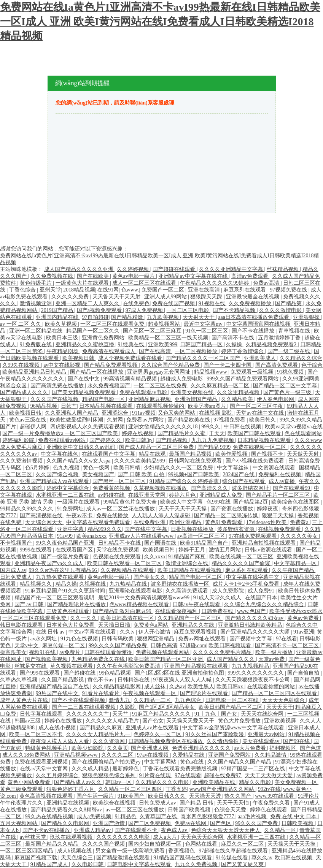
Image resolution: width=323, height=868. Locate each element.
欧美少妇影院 (88, 748)
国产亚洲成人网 (150, 748)
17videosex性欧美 (267, 522)
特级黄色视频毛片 (47, 748)
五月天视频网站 (19, 823)
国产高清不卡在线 (234, 338)
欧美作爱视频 (232, 454)
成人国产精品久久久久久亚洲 (80, 269)
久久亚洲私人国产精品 (72, 413)
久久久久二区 (118, 755)
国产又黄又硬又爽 (243, 864)
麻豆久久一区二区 (243, 844)
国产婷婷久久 (106, 440)
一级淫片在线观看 (79, 502)
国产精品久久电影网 (66, 823)
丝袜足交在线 (31, 666)
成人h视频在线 (75, 851)
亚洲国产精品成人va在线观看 (55, 481)
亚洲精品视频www (76, 755)
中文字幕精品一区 (296, 563)
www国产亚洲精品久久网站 (223, 789)
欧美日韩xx (231, 687)
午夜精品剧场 (63, 351)
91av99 (66, 536)
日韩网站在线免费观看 (196, 461)
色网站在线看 (202, 844)
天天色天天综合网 (203, 837)
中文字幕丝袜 (234, 468)
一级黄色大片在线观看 (83, 283)
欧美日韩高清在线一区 (128, 618)
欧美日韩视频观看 (231, 645)
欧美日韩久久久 (167, 796)
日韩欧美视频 (298, 823)
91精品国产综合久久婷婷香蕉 (185, 481)
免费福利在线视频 (280, 474)
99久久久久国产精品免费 (118, 645)
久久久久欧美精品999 (140, 461)
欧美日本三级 (63, 338)
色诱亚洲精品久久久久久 (202, 748)
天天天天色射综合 (284, 700)
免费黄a (300, 522)
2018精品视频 (79, 290)
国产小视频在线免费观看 (256, 461)
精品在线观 (153, 454)
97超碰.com (193, 645)
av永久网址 (44, 639)
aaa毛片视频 (253, 817)
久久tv (128, 632)
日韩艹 (69, 406)
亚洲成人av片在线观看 (153, 728)
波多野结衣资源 (237, 529)
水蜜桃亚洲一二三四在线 (66, 495)
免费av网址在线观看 (203, 639)
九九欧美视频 (164, 317)
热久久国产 (239, 796)
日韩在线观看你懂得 (109, 652)
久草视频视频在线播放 (161, 488)
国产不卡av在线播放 (47, 830)
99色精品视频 (116, 673)
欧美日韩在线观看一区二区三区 (125, 563)
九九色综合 (189, 700)
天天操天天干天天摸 (292, 844)
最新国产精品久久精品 (53, 844)
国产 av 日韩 (30, 604)
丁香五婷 (176, 789)
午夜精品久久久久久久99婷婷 (215, 283)
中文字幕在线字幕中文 (253, 577)
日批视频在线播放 (193, 529)
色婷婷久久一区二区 (158, 734)
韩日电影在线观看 (22, 625)
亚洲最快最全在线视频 (253, 297)
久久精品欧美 (238, 399)
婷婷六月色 (183, 495)
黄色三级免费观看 (22, 789)
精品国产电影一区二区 (196, 577)
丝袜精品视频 (283, 269)
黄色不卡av (101, 680)
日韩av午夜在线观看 (197, 604)
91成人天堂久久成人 (218, 598)
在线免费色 (136, 303)
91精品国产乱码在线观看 (183, 858)
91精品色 (126, 817)
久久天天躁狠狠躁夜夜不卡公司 (253, 680)
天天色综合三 (78, 858)
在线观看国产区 (75, 550)
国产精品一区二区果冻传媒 (227, 516)
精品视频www (211, 372)
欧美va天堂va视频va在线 (294, 427)
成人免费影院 (229, 591)
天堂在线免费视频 (118, 550)
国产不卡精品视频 (235, 310)
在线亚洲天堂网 (148, 495)
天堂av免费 (272, 659)
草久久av (262, 858)
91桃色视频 (291, 372)
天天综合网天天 (45, 522)
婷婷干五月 (193, 550)
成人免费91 (262, 591)
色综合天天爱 (231, 810)
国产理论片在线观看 (205, 693)
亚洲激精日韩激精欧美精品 (251, 625)
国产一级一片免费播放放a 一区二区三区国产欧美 (61, 433)
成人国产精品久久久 (231, 659)
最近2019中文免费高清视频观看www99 (145, 598)
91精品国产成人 (50, 864)
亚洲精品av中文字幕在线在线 (193, 276)
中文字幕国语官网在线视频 (259, 324)
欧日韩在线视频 (294, 858)
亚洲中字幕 (71, 529)
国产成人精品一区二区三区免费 (157, 447)
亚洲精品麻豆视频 (150, 399)
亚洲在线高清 (205, 290)
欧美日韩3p (139, 440)
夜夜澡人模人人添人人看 (60, 741)
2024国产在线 (239, 474)
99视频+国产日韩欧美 (194, 474)
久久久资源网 (110, 741)
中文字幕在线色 (60, 454)
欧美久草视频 (62, 324)
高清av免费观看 (251, 276)
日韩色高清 (164, 645)
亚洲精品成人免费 (221, 495)
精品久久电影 (256, 782)
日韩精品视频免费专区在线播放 (166, 741)
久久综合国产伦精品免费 (171, 365)
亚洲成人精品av (93, 830)
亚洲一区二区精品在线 (37, 331)
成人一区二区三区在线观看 (145, 283)
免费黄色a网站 (151, 625)
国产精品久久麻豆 (102, 728)
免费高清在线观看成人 (110, 351)
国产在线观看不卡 (137, 830)
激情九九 (120, 700)
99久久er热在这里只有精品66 (64, 570)
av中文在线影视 (63, 365)
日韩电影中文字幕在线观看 (140, 864)
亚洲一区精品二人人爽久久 (88, 303)
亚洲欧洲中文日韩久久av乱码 (82, 447)
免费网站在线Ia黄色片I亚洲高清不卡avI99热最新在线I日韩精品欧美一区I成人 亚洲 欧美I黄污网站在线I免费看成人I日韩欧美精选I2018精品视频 (160, 21)
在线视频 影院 (216, 413)
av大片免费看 (251, 748)
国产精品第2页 (251, 502)
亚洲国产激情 (110, 823)
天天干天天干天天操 (183, 509)
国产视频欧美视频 (47, 659)
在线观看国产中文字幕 (109, 454)
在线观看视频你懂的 (161, 406)
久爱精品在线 (189, 755)
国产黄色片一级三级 (288, 392)
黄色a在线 (193, 762)
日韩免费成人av (158, 803)
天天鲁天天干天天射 (117, 297)
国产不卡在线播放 (254, 331)
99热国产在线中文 (58, 693)
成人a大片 (165, 837)
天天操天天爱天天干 (191, 721)
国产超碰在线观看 (175, 269)
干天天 (217, 433)
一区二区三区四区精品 (27, 851)
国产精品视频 (172, 440)
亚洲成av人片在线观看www (142, 536)
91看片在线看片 (102, 693)
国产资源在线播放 (232, 509)
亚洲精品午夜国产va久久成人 (50, 563)
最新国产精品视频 (191, 454)
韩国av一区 (119, 782)
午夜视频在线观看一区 (150, 693)
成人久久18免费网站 (27, 755)
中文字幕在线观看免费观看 (99, 522)
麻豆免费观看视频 (196, 632)
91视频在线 (213, 303)
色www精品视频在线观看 (140, 604)
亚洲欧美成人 (261, 358)
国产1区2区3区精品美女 (168, 707)
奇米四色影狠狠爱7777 (208, 817)
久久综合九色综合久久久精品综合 (265, 604)
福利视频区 (283, 748)
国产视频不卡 (268, 454)
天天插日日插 (115, 625)
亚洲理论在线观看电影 (136, 591)
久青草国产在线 (159, 817)
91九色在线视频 (80, 639)
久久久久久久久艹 (88, 714)
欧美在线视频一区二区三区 (242, 557)
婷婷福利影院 (19, 440)
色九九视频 (67, 468)
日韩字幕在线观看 (42, 714)
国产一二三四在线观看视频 (84, 707)
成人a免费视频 (95, 817)
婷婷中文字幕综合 (68, 488)
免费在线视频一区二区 (260, 447)
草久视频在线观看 (72, 666)
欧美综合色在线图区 (296, 502)
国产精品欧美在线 (189, 420)
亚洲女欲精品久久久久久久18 (164, 427)
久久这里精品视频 (239, 392)
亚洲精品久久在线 (194, 625)
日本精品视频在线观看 (107, 406)
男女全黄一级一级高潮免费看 (131, 851)
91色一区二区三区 (207, 331)
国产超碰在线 (80, 673)
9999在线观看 (37, 550)
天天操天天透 (206, 796)
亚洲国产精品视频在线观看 (197, 666)
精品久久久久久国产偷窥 (242, 563)
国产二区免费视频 (150, 823)
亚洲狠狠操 (307, 317)
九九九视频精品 (251, 666)
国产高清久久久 (210, 488)
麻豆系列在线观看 (245, 290)
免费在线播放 (113, 516)
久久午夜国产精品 (294, 570)
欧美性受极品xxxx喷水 (296, 611)
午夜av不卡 (80, 516)
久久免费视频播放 (251, 303)
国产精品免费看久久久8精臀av (67, 810)
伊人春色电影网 (276, 399)
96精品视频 (45, 406)
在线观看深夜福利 (177, 611)
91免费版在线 (37, 345)
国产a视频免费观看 (100, 310)
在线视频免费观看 (280, 529)
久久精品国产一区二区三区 (190, 618)
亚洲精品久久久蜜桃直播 (86, 345)
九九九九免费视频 (213, 440)
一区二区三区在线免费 (161, 386)
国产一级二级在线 (290, 351)
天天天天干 (280, 707)
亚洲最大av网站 (267, 734)
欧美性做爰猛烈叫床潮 (77, 420)
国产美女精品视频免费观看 (84, 392)
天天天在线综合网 (263, 714)
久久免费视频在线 (53, 276)
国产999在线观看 (41, 673)
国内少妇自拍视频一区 (156, 844)
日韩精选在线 (134, 680)
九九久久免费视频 (197, 864)
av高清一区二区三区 (202, 536)
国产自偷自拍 (304, 673)
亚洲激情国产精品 (197, 399)
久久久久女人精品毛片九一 (99, 734)
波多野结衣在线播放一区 (181, 584)
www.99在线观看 (275, 796)
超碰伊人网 (34, 427)
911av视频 (144, 413)
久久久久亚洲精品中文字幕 (232, 269)
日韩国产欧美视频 (190, 810)
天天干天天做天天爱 (269, 775)
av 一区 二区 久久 (21, 324)
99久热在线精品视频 (50, 817)
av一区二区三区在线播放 (136, 810)
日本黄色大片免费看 (71, 625)
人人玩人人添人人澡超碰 (162, 516)
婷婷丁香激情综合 (243, 351)
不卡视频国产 (17, 543)
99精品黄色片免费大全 (131, 502)
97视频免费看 (230, 420)
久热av (177, 687)
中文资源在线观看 (275, 468)
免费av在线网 (191, 823)
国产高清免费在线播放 (58, 386)
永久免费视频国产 (110, 386)
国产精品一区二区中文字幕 (286, 386)
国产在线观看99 (292, 488)
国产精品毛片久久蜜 (182, 433)
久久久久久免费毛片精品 (223, 652)
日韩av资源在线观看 (269, 550)
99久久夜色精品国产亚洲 (66, 543)
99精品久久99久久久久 (27, 509)
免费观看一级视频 (253, 372)
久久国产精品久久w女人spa (79, 461)
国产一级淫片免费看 (66, 557)
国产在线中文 (84, 379)
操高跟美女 (13, 652)
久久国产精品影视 (63, 680)
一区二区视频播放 (197, 351)
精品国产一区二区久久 (94, 331)
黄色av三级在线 (28, 420)
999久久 (211, 427)
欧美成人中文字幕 (182, 502)
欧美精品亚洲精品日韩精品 (35, 372)
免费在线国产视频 (174, 303)
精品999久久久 (105, 529)
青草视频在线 (295, 331)
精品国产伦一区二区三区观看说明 (55, 598)
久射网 (116, 420)
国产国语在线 (161, 543)
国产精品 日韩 (197, 803)
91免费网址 (70, 509)
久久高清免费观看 (188, 591)
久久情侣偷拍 (223, 741)
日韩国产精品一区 (202, 345)
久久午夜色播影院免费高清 (129, 666)
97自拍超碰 (95, 317)
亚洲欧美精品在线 (215, 782)
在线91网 (108, 290)
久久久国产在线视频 (55, 399)
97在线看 (286, 639)
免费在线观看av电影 (144, 392)
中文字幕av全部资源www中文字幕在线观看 (234, 728)
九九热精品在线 (129, 584)
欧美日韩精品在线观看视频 (190, 570)
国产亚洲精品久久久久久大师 (256, 632)
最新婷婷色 (126, 769)
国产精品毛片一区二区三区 (278, 495)
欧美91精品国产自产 (205, 543)
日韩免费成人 (17, 577)
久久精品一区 (281, 830)
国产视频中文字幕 (251, 639)
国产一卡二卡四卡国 (228, 365)
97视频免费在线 (289, 290)
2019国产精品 (58, 310)
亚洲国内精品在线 (58, 317)
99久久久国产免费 (257, 823)
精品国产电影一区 (104, 399)
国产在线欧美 (94, 276)
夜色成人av (175, 830)
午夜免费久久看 (272, 803)
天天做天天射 (304, 454)
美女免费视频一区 (297, 782)
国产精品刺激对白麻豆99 (123, 611)
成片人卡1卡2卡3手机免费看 (247, 584)
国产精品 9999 (214, 447)
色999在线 (219, 502)
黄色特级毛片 (37, 283)
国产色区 (221, 823)
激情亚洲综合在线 (188, 563)
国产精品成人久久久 (25, 392)
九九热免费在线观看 (60, 577)
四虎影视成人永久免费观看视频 (88, 427)
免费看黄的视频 (112, 488)
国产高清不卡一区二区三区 (288, 645)
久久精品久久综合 (301, 358)
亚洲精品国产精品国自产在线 (55, 687)
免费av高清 (267, 283)
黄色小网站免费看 (30, 782)
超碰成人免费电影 (182, 379)
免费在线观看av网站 (63, 440)
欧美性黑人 (201, 687)
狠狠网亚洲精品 (156, 639)
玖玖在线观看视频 (72, 837)
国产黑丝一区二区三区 (120, 481)
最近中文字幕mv (204, 324)
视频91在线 (43, 652)
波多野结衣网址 (251, 488)
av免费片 (71, 652)
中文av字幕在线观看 (93, 632)
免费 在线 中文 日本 (294, 817)
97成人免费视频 (145, 310)
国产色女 (153, 721)
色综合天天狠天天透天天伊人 (226, 830)
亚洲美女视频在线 (193, 392)
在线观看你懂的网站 (272, 687)
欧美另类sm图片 (208, 406)
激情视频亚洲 (37, 303)
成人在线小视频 (58, 728)
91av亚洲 (304, 632)
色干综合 (312, 365)
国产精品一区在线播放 (97, 372)
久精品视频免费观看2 (272, 345)
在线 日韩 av (51, 632)
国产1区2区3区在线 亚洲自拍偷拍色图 (180, 673)
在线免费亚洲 (150, 522)
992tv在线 (269, 789)
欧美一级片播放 (275, 652)
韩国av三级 (28, 721)
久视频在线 (93, 584)
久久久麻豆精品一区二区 (221, 386)
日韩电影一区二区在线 (232, 700)
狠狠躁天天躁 (207, 297)
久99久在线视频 (22, 365)
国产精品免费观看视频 (111, 365)
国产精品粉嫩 (128, 317)
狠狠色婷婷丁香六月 (71, 789)
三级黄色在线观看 (68, 611)
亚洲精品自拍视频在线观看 (264, 543)
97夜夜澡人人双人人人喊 (183, 680)
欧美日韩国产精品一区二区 (231, 707)
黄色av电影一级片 (134, 276)
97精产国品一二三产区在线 (254, 769)
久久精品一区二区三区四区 (131, 789)
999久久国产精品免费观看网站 (243, 379)
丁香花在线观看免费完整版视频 (181, 769)
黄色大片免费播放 (240, 721)
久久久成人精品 (91, 769)
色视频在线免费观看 (118, 557)
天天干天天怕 (234, 803)
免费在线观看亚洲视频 (42, 762)
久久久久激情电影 (281, 310)
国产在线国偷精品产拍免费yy (107, 762)
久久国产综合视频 (58, 474)
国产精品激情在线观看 (124, 858)
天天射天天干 (199, 317)
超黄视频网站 (165, 324)
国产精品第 (289, 303)
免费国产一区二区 (164, 290)
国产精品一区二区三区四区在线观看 (275, 693)
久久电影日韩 (88, 864)
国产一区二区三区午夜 (257, 406)
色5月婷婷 (38, 468)
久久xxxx (155, 557)
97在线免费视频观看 (253, 536)
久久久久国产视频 (104, 844)
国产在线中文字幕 (146, 529)
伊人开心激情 (155, 632)
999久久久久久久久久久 (257, 673)
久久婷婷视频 (134, 269)
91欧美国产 (132, 796)
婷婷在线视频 (138, 433)
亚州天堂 (50, 290)
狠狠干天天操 (278, 516)
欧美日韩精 (127, 468)
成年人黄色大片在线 (25, 700)
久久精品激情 (271, 755)
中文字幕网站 (161, 762)
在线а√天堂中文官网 (44, 769)
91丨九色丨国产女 (216, 714)
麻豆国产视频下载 (37, 858)
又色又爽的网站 (177, 413)
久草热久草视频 (19, 680)
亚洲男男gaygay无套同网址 (159, 372)
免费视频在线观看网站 (163, 652)
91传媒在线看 (232, 858)
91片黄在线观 (156, 775)
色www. (130, 290)
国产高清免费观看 (277, 365)
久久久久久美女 (300, 536)
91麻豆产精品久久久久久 (162, 714)
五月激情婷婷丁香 (280, 338)
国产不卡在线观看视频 (79, 700)
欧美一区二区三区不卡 (37, 734)
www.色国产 (252, 611)
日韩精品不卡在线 (120, 543)
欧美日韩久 (263, 420)
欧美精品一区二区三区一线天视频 (169, 338)
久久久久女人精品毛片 (113, 721)
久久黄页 (118, 748)
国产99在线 (297, 741)
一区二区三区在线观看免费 (113, 324)
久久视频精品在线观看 (128, 570)
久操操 (235, 345)
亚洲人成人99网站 (166, 297)
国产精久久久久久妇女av (255, 618)
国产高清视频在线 (42, 516)
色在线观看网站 (303, 433)
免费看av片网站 (146, 420)
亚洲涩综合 (116, 413)
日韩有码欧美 (118, 639)
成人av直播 (282, 481)
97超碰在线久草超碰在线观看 (234, 851)
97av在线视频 (154, 755)
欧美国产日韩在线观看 (255, 433)
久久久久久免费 (71, 297)
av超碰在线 (112, 495)
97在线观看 (188, 775)
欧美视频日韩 (79, 358)
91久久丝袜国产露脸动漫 (215, 734)
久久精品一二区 (153, 700)
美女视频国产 (99, 474)
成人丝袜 (156, 687)
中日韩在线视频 (243, 427)
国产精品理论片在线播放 (77, 604)
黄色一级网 (97, 468)
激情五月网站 (226, 550)
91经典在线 (132, 345)
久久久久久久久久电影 (124, 837)
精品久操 (66, 584)
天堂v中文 (27, 645)
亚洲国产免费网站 (230, 755)
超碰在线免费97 (223, 775)
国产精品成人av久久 (79, 782)
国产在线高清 (156, 351)
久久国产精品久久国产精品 (240, 762)
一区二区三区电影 (188, 310)
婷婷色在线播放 (64, 721)
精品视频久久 (37, 584)
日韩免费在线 (218, 611)
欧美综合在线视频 (115, 803)
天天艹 (121, 714)
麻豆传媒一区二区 (64, 645)
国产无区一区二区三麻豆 (153, 331)
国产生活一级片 (96, 796)
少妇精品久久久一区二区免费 (179, 468)
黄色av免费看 (304, 618)
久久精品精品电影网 (118, 687)
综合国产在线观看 (244, 481)
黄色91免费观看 (224, 522)
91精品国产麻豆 (188, 557)
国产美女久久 (150, 577)
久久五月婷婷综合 (58, 775)
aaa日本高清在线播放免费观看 (254, 317)
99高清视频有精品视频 (131, 379)
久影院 (128, 707)
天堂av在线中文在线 (260, 413)
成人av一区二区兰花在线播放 (121, 509)
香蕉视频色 (182, 851)
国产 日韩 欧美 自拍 (142, 474)
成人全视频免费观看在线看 (131, 358)
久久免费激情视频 (22, 461)
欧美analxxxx (91, 536)
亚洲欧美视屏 (281, 721)
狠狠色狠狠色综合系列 (110, 775)
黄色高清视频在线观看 (47, 796)
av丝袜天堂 (34, 837)
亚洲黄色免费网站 (104, 338)
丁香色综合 (23, 290)
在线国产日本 (262, 598)
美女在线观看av (262, 741)
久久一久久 (84, 618)
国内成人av (13, 570)
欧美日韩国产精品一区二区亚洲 (166, 659)
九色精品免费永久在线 (99, 659)
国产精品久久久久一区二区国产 (204, 358)
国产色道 (310, 748)
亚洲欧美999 (163, 345)
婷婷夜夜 (268, 509)
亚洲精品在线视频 (68, 803)
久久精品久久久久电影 (163, 782)
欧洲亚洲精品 (186, 522)
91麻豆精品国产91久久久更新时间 (66, 591)
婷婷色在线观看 (269, 810)
